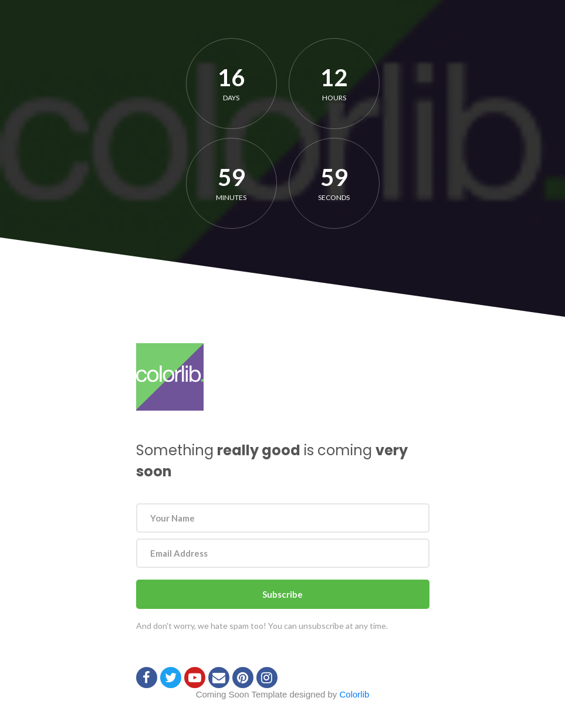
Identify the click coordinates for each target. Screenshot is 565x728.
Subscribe (282, 594)
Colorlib (355, 694)
